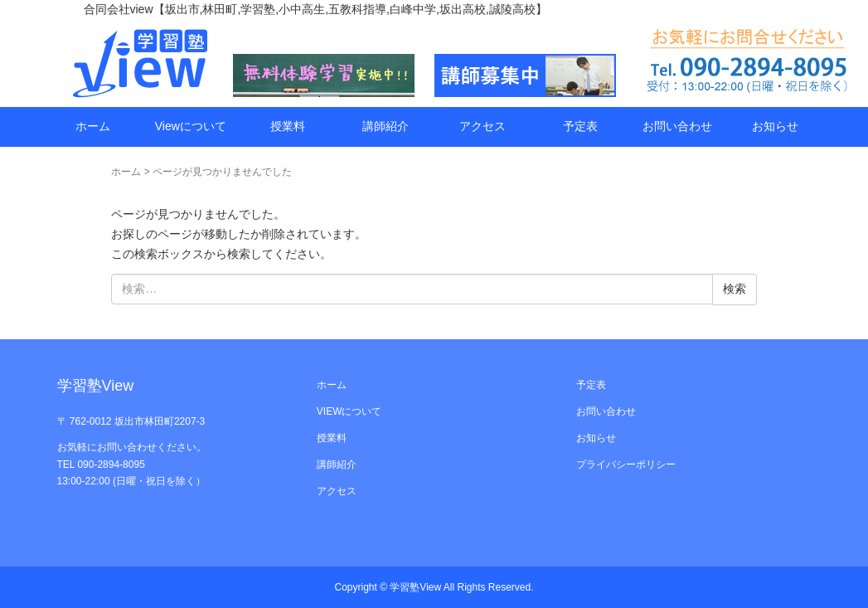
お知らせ (775, 126)
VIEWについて (349, 411)
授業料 (288, 126)
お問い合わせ (677, 126)
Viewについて (191, 126)
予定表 (580, 126)
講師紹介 (386, 126)
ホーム (93, 126)
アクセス (482, 126)
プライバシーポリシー (626, 465)
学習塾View (416, 587)
